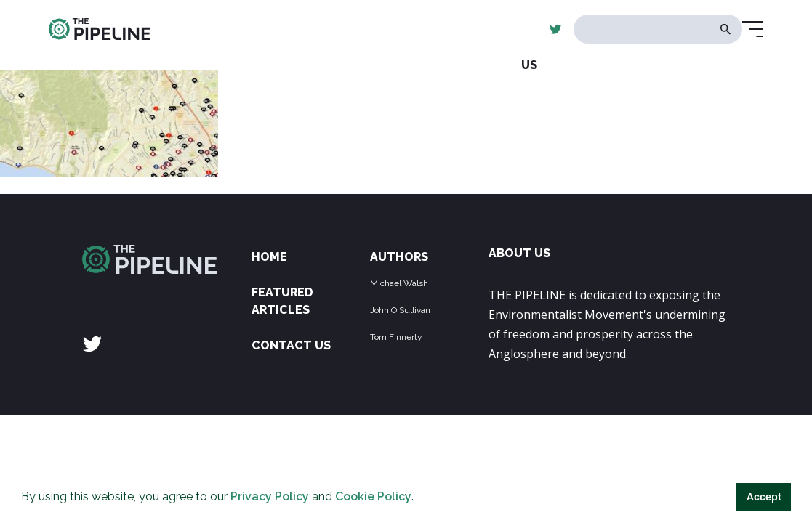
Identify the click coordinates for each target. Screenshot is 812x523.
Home (269, 257)
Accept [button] (764, 497)
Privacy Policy (270, 496)
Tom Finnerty (396, 337)
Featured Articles (282, 301)
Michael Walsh (399, 283)
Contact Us (291, 345)
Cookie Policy (373, 496)
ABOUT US (519, 253)
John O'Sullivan (400, 310)
